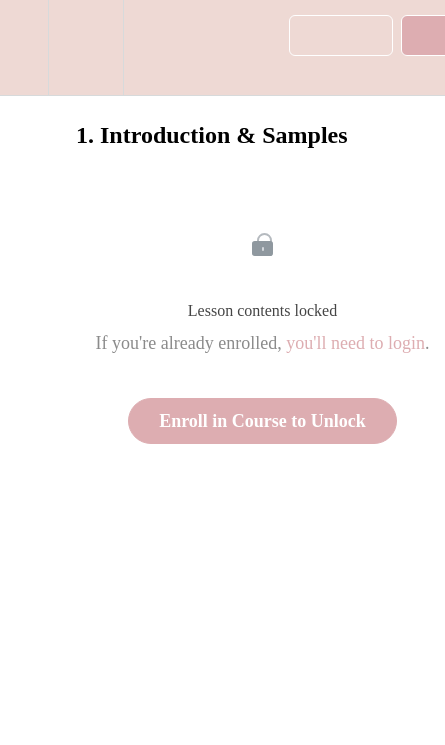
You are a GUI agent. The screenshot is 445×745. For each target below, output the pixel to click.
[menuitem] (85, 47)
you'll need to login (355, 343)
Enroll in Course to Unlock (262, 421)
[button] (24, 47)
